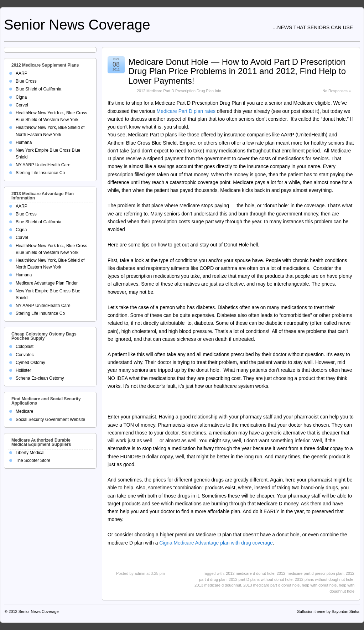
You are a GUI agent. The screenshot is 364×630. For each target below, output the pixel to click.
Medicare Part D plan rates (186, 111)
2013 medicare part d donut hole (271, 585)
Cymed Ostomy (30, 363)
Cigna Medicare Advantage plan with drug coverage (216, 543)
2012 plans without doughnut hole (324, 579)
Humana (24, 142)
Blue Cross (26, 81)
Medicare (24, 411)
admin (140, 573)
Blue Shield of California (38, 89)
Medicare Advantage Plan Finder (47, 283)
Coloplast (25, 347)
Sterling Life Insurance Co (40, 173)
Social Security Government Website (50, 420)
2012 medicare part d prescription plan (310, 573)
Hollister (23, 370)
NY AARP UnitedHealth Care (43, 165)
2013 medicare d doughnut (218, 585)
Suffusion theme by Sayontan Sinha (328, 611)
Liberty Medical (30, 453)
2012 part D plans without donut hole (261, 579)
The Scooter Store (33, 460)
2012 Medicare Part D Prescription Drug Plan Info (179, 91)
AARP (22, 73)
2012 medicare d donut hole (250, 573)
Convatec (25, 355)
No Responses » (337, 91)
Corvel (22, 105)
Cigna (21, 97)
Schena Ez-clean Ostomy (40, 378)
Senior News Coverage (77, 25)
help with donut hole (319, 585)
